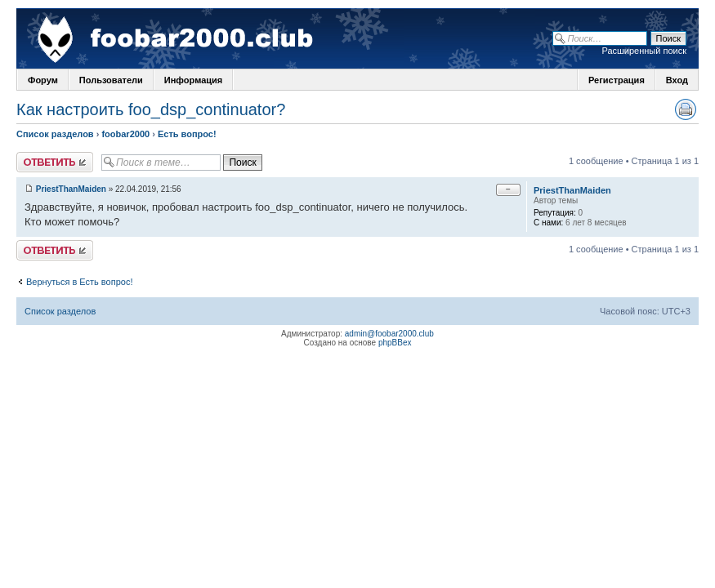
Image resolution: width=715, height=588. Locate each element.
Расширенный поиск (644, 51)
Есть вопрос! (187, 134)
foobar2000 (125, 134)
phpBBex (395, 343)
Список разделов (55, 134)
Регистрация (617, 80)
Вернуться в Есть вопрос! (79, 282)
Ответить (55, 162)
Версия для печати (686, 109)
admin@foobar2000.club (389, 334)
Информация (193, 80)
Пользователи (111, 80)
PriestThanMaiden (71, 189)
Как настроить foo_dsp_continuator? (151, 109)
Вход (677, 80)
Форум (43, 80)
